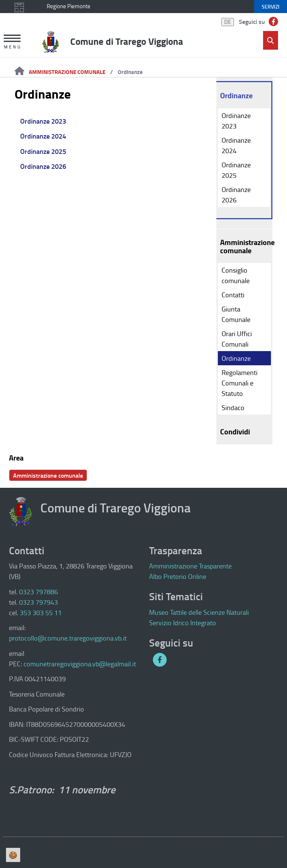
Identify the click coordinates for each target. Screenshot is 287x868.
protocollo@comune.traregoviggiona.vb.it (68, 638)
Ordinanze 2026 (43, 166)
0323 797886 (38, 592)
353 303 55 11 (41, 613)
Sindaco (233, 407)
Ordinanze (130, 72)
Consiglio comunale (236, 275)
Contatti (233, 295)
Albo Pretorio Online (178, 576)
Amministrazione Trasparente (190, 566)
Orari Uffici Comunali (237, 339)
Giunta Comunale (236, 314)
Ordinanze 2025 (43, 151)
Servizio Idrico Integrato (183, 623)
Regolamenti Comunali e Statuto (240, 383)
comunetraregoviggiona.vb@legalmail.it (80, 664)
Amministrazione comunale (67, 72)
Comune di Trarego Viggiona (127, 41)
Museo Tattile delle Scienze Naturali (199, 612)
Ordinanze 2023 (43, 121)
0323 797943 (38, 602)
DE (228, 22)
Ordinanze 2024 (43, 136)
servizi (271, 7)
